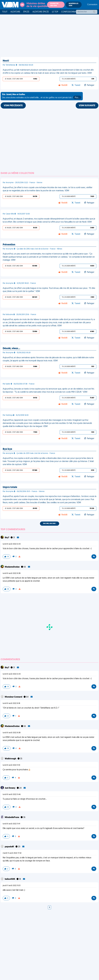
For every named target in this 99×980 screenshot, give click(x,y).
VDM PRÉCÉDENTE (13, 106)
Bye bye (7, 449)
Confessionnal (69, 12)
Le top (55, 12)
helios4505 (10, 879)
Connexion (92, 5)
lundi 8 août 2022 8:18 (11, 703)
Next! (6, 61)
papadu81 (10, 847)
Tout (5, 12)
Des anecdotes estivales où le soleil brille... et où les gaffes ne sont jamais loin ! (42, 96)
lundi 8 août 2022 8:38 (12, 573)
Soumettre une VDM (54, 5)
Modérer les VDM (73, 5)
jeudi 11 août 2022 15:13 (12, 886)
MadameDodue (12, 567)
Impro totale (10, 487)
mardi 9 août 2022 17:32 (12, 853)
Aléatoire (15, 12)
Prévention (9, 245)
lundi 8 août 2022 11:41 (11, 824)
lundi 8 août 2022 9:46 (12, 795)
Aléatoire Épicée (41, 12)
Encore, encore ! (50, 524)
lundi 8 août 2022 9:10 (11, 765)
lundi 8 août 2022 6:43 (12, 544)
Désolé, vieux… (11, 349)
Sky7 (7, 538)
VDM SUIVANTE (87, 106)
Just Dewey (10, 788)
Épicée (26, 12)
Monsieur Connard (14, 697)
